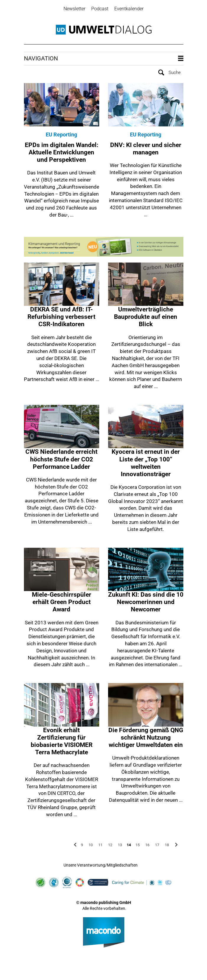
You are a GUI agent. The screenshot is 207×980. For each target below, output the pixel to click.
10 (91, 843)
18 (167, 843)
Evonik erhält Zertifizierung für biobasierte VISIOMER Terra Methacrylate (62, 740)
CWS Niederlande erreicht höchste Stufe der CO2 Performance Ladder (61, 458)
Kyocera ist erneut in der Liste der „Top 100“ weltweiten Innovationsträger (146, 461)
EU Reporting (61, 133)
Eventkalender (129, 9)
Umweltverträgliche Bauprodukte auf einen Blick (146, 315)
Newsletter (74, 9)
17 (157, 843)
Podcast (100, 9)
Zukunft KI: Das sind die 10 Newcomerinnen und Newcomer (146, 600)
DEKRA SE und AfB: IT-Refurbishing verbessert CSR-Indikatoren (61, 315)
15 (138, 843)
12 (110, 843)
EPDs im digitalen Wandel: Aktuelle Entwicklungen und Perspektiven (62, 151)
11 (100, 843)
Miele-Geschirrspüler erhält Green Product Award (62, 600)
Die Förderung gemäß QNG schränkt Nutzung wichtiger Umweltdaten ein (146, 736)
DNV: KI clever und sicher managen (146, 147)
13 (120, 843)
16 (147, 843)
